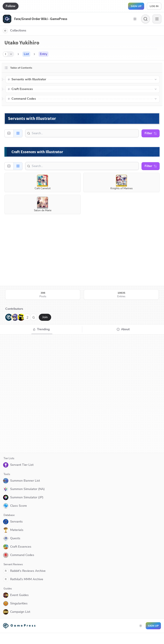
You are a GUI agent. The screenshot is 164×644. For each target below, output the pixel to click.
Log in (154, 6)
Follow (11, 6)
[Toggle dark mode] (135, 19)
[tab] (41, 329)
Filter (151, 133)
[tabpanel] (82, 394)
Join (45, 317)
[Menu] (157, 19)
